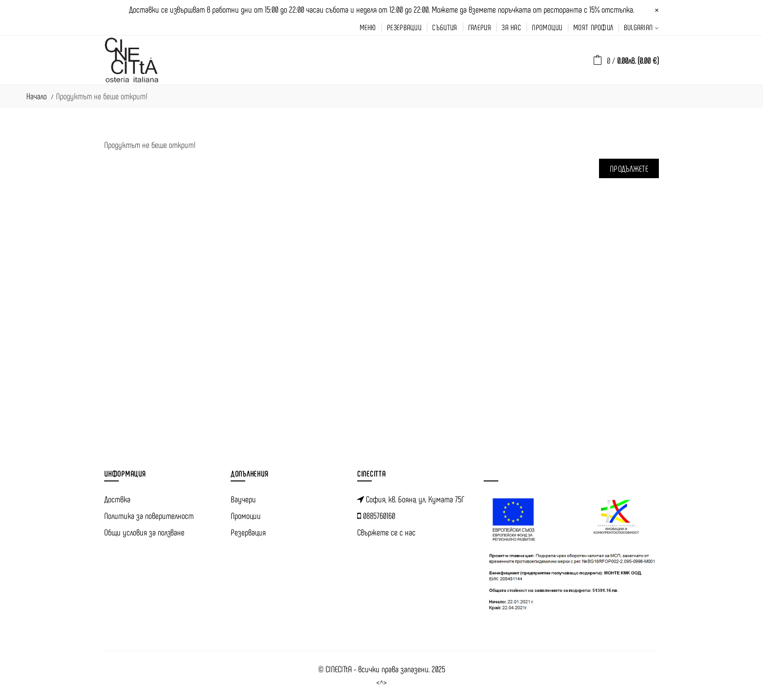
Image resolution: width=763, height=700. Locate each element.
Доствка (117, 499)
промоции (547, 27)
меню (368, 27)
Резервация (248, 532)
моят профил (593, 27)
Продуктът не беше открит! (102, 96)
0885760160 (376, 516)
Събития (445, 27)
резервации (404, 27)
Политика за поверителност (149, 516)
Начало (36, 96)
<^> (381, 683)
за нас (511, 27)
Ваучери (243, 499)
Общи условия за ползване (144, 532)
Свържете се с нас (386, 532)
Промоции (246, 516)
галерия (480, 27)
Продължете (629, 168)
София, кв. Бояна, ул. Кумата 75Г (411, 499)
